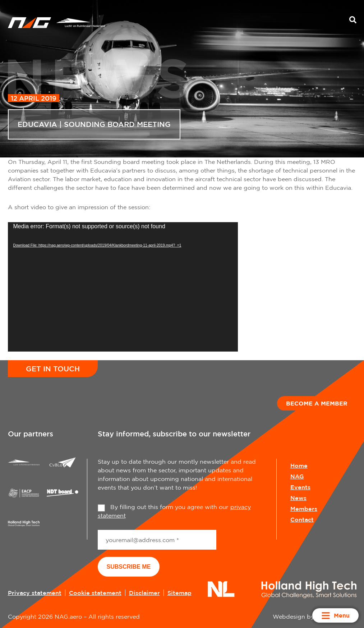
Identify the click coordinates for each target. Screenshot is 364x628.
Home (299, 466)
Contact (302, 519)
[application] (123, 287)
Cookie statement (95, 593)
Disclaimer (144, 593)
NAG (297, 476)
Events (300, 487)
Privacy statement (35, 593)
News (298, 498)
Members (304, 509)
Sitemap (179, 593)
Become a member (317, 403)
